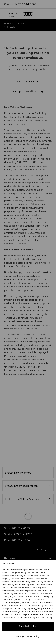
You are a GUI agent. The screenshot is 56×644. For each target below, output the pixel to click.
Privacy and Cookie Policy (40, 617)
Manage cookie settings (28, 636)
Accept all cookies (28, 626)
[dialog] (28, 602)
